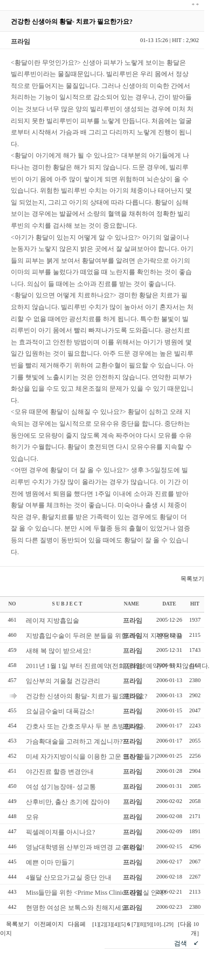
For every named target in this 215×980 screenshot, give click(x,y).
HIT (195, 604)
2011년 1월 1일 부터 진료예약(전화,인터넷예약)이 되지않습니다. (118, 666)
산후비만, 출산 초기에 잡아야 (68, 802)
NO (12, 604)
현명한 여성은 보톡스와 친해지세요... (79, 908)
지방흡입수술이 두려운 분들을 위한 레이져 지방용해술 (104, 636)
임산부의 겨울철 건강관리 (63, 681)
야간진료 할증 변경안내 (60, 772)
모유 (32, 817)
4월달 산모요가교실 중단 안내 (69, 877)
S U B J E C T (67, 604)
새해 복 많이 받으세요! (58, 651)
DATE (169, 604)
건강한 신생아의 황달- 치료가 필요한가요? (86, 696)
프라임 (133, 621)
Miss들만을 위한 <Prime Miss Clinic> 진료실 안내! (96, 893)
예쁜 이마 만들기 (50, 862)
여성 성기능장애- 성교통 (61, 787)
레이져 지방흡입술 (53, 621)
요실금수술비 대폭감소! (60, 711)
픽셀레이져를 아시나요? (60, 832)
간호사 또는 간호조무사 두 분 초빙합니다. (86, 726)
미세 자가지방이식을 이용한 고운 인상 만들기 (91, 757)
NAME (132, 604)
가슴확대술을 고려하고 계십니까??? (77, 741)
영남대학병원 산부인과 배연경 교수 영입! (85, 847)
